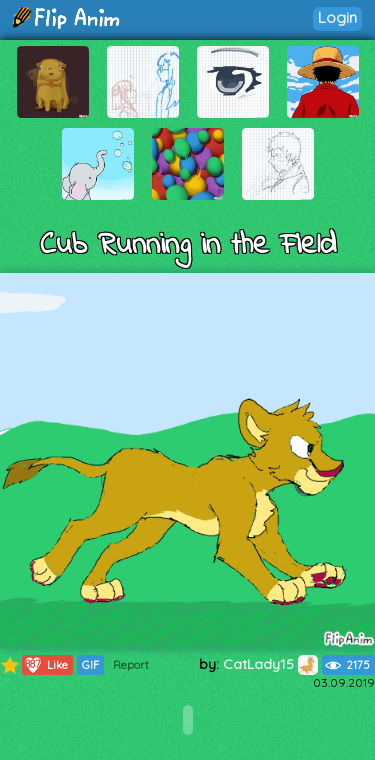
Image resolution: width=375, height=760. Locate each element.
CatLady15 (270, 664)
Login (337, 17)
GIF (90, 665)
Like (45, 665)
